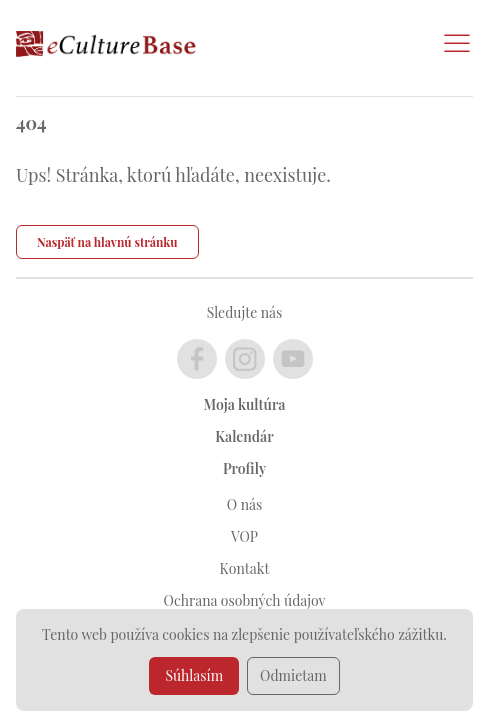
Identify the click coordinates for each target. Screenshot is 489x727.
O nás (244, 504)
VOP (244, 536)
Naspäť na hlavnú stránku (107, 242)
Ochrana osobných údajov (245, 600)
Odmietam (293, 675)
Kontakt (245, 568)
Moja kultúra (245, 404)
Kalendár (244, 436)
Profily (244, 468)
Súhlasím (194, 675)
